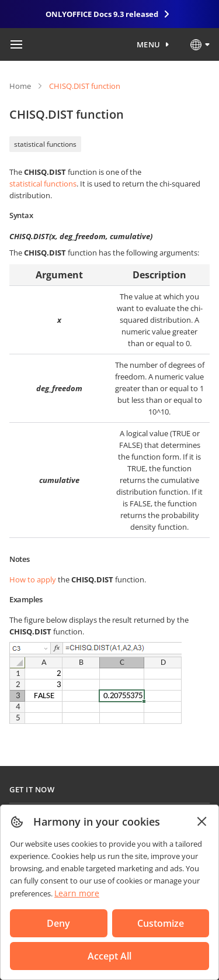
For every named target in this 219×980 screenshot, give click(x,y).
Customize (161, 923)
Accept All (109, 956)
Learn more (77, 893)
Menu (149, 44)
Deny (58, 923)
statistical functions (45, 144)
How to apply (33, 579)
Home (20, 86)
